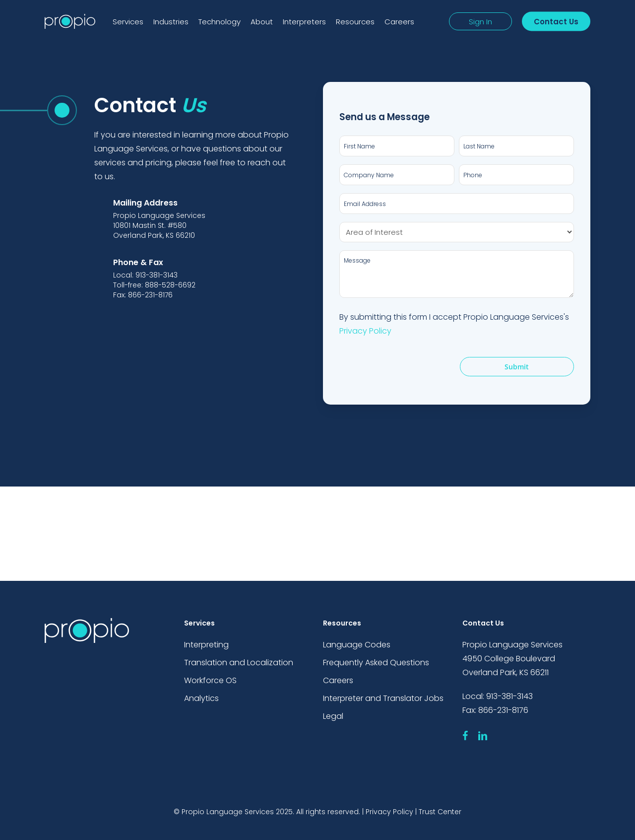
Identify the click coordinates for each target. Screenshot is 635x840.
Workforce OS (210, 680)
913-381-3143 (509, 696)
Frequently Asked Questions (376, 663)
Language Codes (357, 645)
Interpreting (206, 645)
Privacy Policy (365, 331)
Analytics (201, 698)
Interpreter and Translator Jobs (383, 698)
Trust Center (440, 812)
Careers (338, 680)
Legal (333, 716)
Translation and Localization (239, 663)
